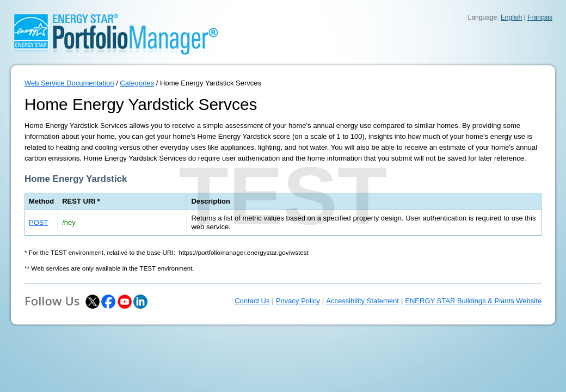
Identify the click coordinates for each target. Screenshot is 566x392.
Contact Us (252, 301)
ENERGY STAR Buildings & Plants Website (473, 301)
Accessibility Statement (362, 301)
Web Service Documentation (69, 83)
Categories (137, 83)
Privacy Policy (298, 301)
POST (38, 222)
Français (540, 17)
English (511, 17)
